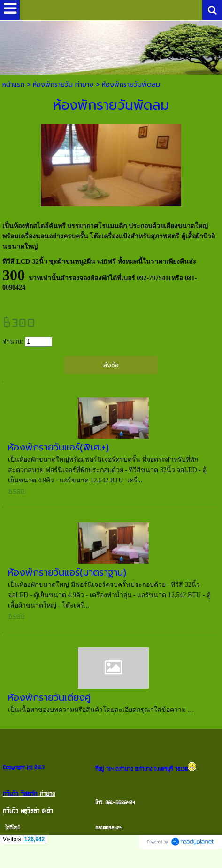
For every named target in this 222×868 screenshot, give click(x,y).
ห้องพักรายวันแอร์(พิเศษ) (58, 447)
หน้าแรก (13, 84)
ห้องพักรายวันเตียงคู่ (49, 697)
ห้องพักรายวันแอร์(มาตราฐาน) (67, 572)
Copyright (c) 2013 (24, 768)
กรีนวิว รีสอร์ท (20, 794)
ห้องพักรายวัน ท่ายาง (63, 84)
